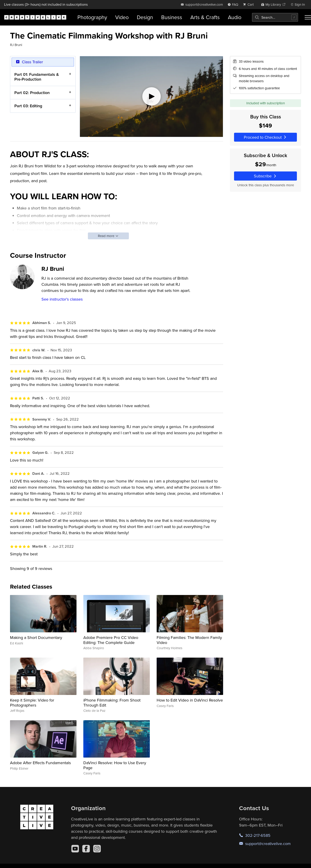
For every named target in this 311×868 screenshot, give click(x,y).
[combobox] (275, 17)
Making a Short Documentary (36, 637)
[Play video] (151, 97)
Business (172, 17)
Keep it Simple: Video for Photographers (32, 703)
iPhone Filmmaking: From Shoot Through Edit (112, 703)
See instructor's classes (62, 299)
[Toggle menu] (308, 17)
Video (122, 17)
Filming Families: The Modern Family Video (189, 640)
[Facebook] (86, 849)
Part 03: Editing (28, 106)
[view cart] (250, 4)
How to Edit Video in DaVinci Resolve (190, 700)
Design (145, 17)
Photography (92, 17)
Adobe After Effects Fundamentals (40, 763)
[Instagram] (97, 849)
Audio (235, 17)
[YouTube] (75, 849)
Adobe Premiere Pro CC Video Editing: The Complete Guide (111, 640)
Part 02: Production (32, 93)
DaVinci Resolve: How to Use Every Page (115, 765)
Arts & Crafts (205, 17)
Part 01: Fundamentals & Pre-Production (37, 77)
